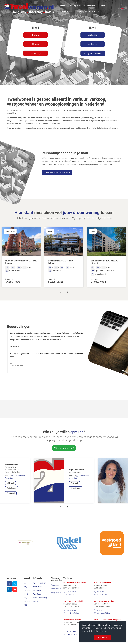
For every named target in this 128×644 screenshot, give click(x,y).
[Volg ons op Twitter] (15, 584)
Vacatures (94, 11)
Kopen (35, 35)
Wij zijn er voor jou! (64, 448)
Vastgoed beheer (67, 11)
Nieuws (36, 601)
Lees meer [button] (105, 631)
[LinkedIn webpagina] (9, 589)
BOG (25, 605)
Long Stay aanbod (27, 587)
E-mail (10, 483)
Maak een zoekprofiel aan (57, 172)
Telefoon (12, 488)
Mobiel (11, 493)
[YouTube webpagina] (15, 589)
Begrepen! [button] (103, 637)
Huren (104, 6)
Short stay (35, 53)
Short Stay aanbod (27, 598)
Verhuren (92, 6)
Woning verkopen (77, 6)
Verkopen (93, 35)
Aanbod (63, 6)
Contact (82, 11)
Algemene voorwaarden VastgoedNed (56, 589)
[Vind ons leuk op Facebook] (9, 584)
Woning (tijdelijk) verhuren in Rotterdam (40, 587)
